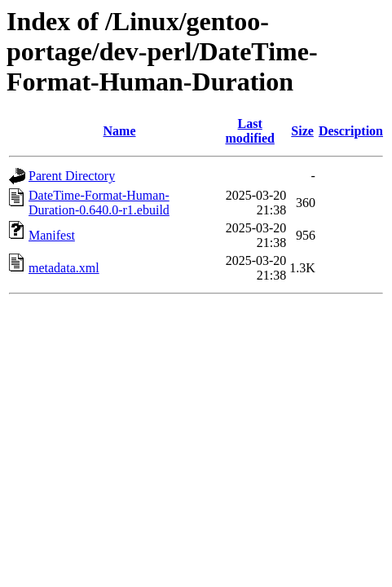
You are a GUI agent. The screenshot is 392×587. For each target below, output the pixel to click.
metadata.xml (64, 268)
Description (351, 131)
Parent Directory (72, 176)
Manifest (52, 235)
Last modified (249, 131)
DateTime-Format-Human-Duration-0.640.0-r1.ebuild (99, 203)
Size (302, 131)
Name (120, 131)
